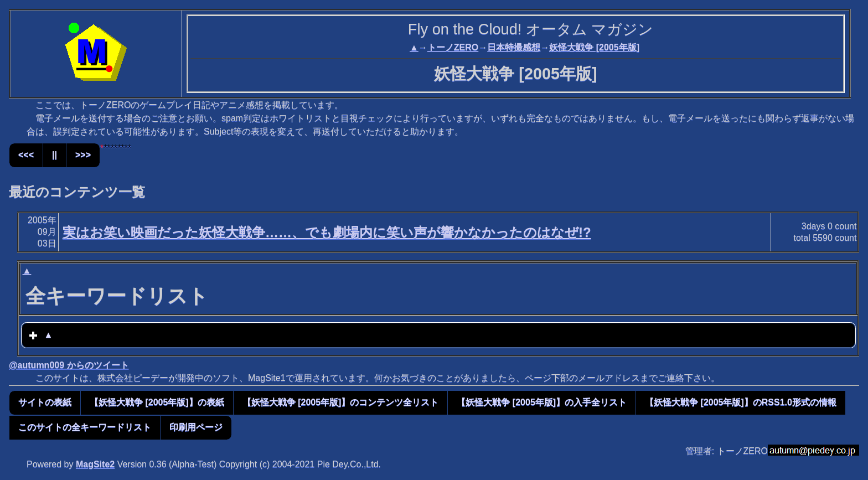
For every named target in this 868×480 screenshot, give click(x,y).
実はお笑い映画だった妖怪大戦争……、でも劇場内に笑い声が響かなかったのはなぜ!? (327, 232)
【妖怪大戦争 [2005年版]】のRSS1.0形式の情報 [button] (741, 402)
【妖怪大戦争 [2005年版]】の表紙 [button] (157, 402)
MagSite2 (95, 464)
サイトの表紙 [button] (45, 402)
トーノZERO (453, 47)
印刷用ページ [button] (196, 427)
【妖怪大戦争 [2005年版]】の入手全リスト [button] (542, 402)
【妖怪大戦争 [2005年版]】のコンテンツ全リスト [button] (341, 402)
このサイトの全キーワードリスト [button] (85, 427)
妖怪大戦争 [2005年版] (594, 47)
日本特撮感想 (514, 47)
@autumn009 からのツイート (69, 365)
